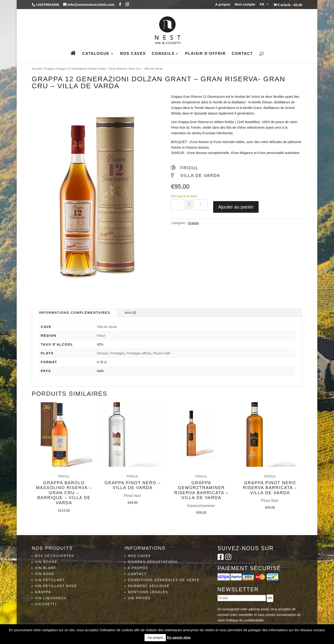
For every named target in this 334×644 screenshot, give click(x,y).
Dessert (103, 353)
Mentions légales (148, 592)
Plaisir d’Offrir (205, 54)
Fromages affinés (139, 353)
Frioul (101, 336)
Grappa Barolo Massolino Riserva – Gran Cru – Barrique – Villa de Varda (64, 484)
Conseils (163, 54)
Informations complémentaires (75, 313)
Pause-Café (162, 353)
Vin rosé (45, 574)
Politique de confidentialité (245, 620)
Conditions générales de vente (164, 580)
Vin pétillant (50, 580)
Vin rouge (46, 562)
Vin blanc (46, 568)
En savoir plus (179, 637)
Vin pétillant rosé (56, 586)
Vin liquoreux (51, 598)
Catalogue (96, 54)
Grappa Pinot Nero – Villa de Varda (133, 475)
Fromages (117, 353)
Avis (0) (130, 313)
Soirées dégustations (153, 562)
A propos (223, 4)
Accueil (37, 69)
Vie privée (139, 598)
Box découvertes (55, 556)
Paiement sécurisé (149, 586)
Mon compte (245, 4)
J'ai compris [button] (155, 638)
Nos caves (133, 54)
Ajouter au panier (236, 207)
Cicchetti (46, 604)
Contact (242, 54)
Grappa (49, 69)
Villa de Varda (107, 327)
